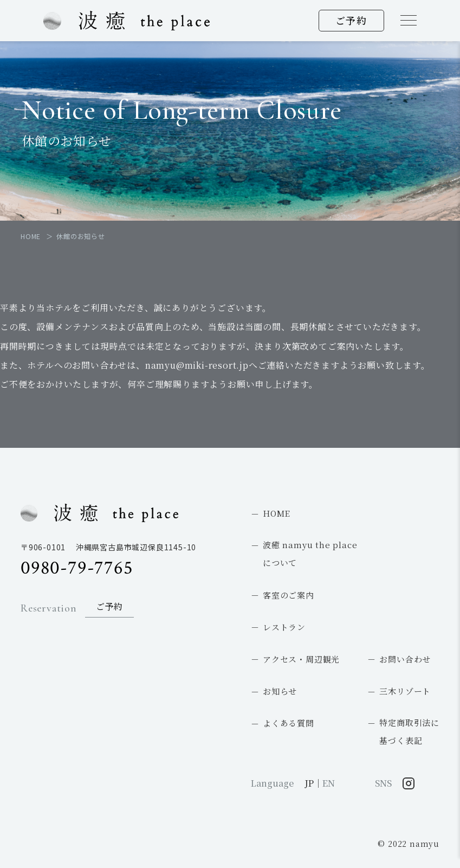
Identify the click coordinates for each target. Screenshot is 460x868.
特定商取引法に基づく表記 (409, 731)
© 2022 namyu (409, 844)
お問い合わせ (405, 659)
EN (329, 783)
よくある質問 (289, 723)
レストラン (284, 627)
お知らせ (280, 691)
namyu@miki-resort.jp (197, 365)
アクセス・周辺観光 (301, 659)
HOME (277, 513)
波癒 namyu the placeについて (310, 554)
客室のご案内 (289, 595)
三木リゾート (405, 691)
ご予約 (351, 20)
